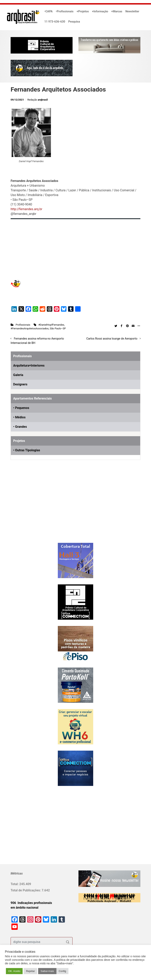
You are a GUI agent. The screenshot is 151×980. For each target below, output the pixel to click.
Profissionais (23, 325)
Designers (20, 384)
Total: (15, 884)
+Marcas (117, 11)
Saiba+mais (47, 971)
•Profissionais (65, 11)
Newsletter (132, 11)
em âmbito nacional (24, 908)
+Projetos (83, 11)
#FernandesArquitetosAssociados (30, 328)
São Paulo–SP (58, 328)
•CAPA (49, 11)
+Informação (100, 11)
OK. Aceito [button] (14, 971)
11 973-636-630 (55, 22)
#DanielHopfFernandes (51, 325)
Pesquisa (74, 22)
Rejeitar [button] (30, 971)
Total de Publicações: (26, 890)
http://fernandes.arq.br (26, 209)
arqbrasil (43, 100)
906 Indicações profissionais (31, 903)
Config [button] (63, 971)
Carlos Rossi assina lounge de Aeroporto (112, 339)
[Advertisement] (35, 508)
